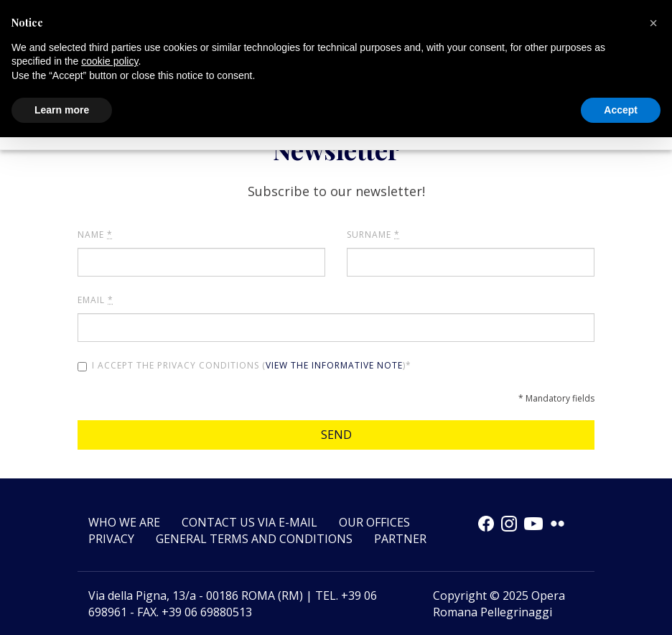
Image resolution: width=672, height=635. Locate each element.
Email (95, 300)
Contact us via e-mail (249, 522)
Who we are (124, 522)
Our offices (374, 522)
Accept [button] (621, 110)
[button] (653, 23)
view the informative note (334, 365)
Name (95, 235)
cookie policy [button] (109, 61)
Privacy (111, 539)
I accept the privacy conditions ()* (244, 365)
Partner (400, 539)
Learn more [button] (62, 110)
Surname (373, 235)
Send (336, 435)
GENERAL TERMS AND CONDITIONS (254, 539)
